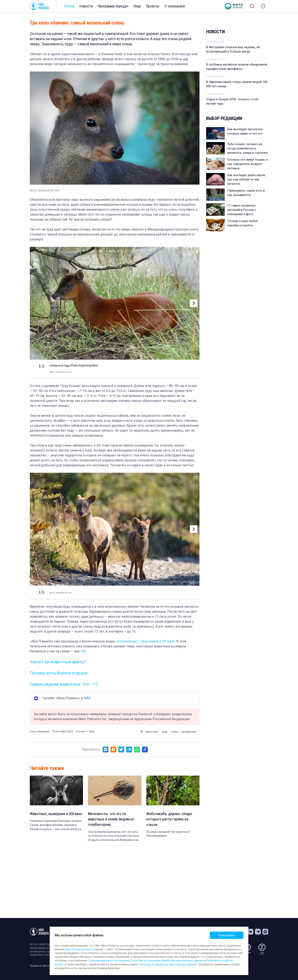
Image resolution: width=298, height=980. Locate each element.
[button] (193, 303)
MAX (87, 698)
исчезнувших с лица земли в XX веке (146, 641)
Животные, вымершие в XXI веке (54, 817)
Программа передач (113, 6)
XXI (83, 651)
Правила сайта (39, 966)
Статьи (69, 6)
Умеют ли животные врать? (58, 662)
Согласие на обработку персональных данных (168, 964)
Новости (86, 6)
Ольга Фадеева (39, 731)
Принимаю (227, 935)
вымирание (189, 732)
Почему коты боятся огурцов (59, 673)
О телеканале (175, 6)
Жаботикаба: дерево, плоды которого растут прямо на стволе (170, 820)
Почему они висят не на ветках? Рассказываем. (168, 835)
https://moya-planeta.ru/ (79, 949)
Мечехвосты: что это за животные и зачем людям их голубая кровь (112, 820)
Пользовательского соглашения (109, 960)
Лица (137, 6)
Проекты (153, 6)
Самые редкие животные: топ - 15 (64, 684)
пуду (165, 732)
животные (152, 732)
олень (175, 732)
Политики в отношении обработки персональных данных (167, 960)
